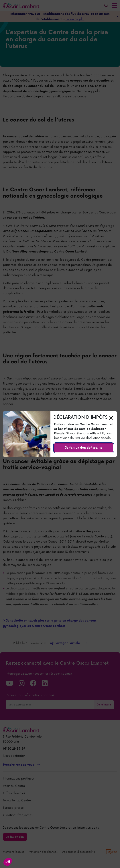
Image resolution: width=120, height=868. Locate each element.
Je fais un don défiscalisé (84, 448)
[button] (8, 862)
